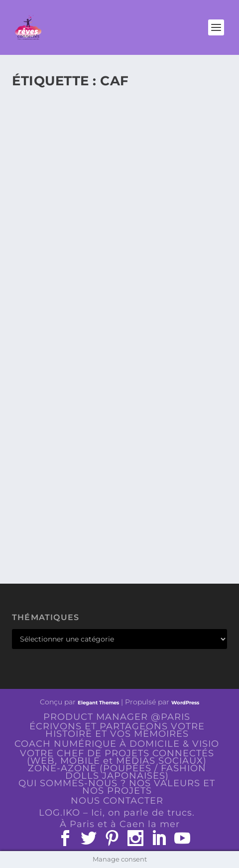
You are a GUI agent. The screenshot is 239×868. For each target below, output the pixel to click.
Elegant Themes (98, 703)
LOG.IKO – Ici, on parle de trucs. (117, 813)
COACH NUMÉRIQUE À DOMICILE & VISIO (117, 744)
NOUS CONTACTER (117, 801)
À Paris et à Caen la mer (120, 824)
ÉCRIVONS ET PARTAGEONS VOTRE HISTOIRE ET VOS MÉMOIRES (117, 730)
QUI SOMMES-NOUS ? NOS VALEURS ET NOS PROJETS (117, 787)
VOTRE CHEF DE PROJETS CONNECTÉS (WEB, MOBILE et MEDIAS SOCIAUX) (117, 757)
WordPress (185, 703)
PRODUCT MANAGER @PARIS (117, 717)
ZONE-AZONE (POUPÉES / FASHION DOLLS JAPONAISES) (117, 772)
